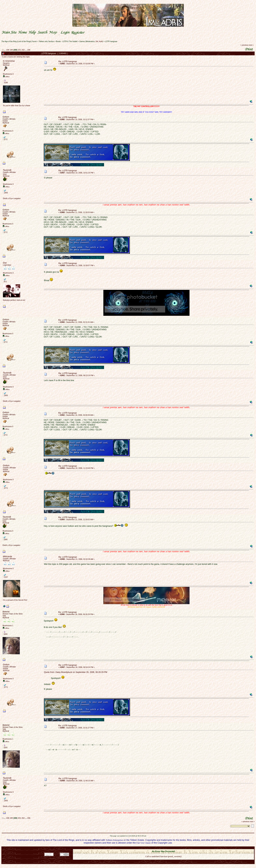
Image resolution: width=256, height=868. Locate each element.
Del (97, 41)
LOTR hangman (111, 41)
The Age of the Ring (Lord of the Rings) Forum (19, 41)
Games (82, 41)
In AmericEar (9, 61)
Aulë (101, 41)
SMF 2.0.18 (149, 848)
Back (163, 861)
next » (251, 45)
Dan (5, 263)
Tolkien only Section (46, 41)
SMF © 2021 (161, 848)
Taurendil (7, 170)
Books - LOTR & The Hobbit (67, 41)
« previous (244, 45)
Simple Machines (176, 848)
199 (11, 50)
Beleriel (6, 612)
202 (23, 50)
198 (8, 50)
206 (29, 50)
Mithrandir (7, 557)
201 (19, 50)
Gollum (6, 117)
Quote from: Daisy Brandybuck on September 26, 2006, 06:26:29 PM (76, 672)
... (5, 50)
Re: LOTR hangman (68, 62)
